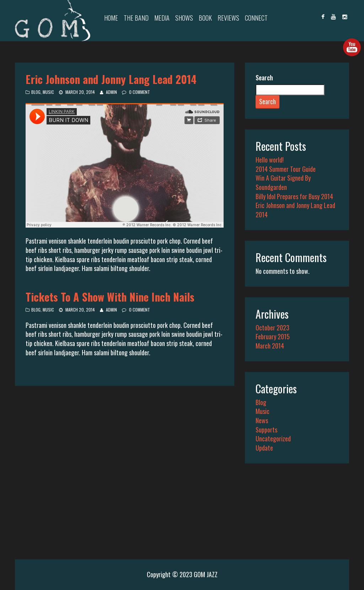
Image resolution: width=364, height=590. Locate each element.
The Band (136, 18)
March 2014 (270, 346)
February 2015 (273, 336)
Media (162, 18)
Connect (256, 18)
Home (111, 18)
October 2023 (272, 328)
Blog (36, 92)
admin (111, 92)
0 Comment (140, 92)
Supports (266, 430)
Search (264, 78)
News (262, 420)
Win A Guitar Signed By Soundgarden (283, 182)
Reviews (228, 18)
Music (48, 92)
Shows (184, 18)
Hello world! (270, 160)
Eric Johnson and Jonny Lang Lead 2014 (111, 79)
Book (205, 18)
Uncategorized (273, 438)
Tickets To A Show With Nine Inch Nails (110, 297)
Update (264, 448)
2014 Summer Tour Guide (286, 169)
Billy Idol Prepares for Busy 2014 (294, 196)
